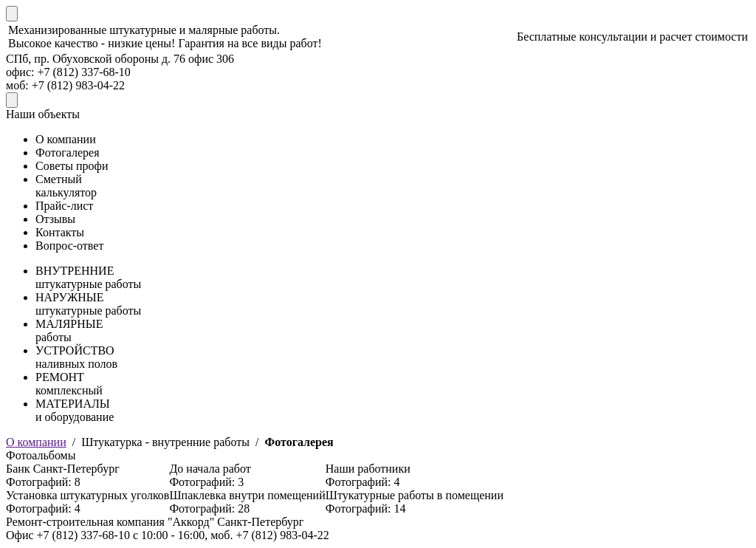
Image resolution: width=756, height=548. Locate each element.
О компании (36, 442)
